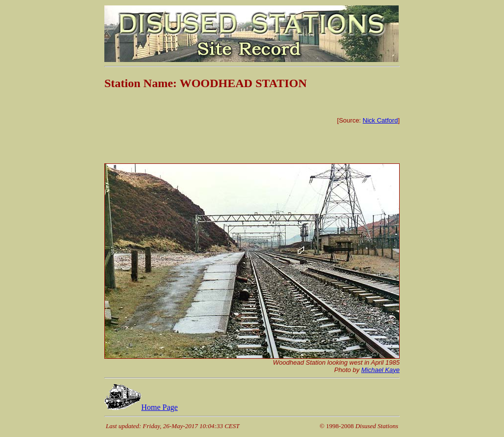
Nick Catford (380, 120)
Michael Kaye (380, 370)
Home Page (141, 407)
